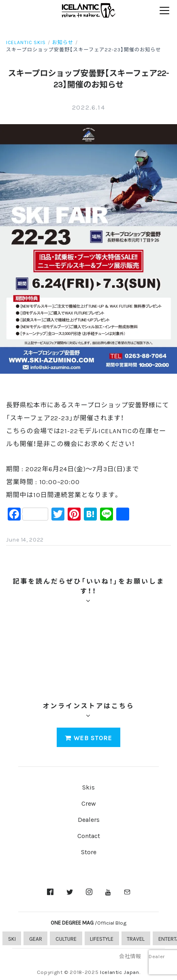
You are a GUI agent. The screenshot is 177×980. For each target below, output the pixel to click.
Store (89, 851)
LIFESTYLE (102, 938)
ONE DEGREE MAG (88, 922)
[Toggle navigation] (164, 11)
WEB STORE (88, 737)
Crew (89, 803)
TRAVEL (136, 938)
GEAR (36, 938)
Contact (89, 835)
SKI (12, 938)
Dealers (89, 819)
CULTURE (66, 938)
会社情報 (130, 956)
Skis (88, 787)
